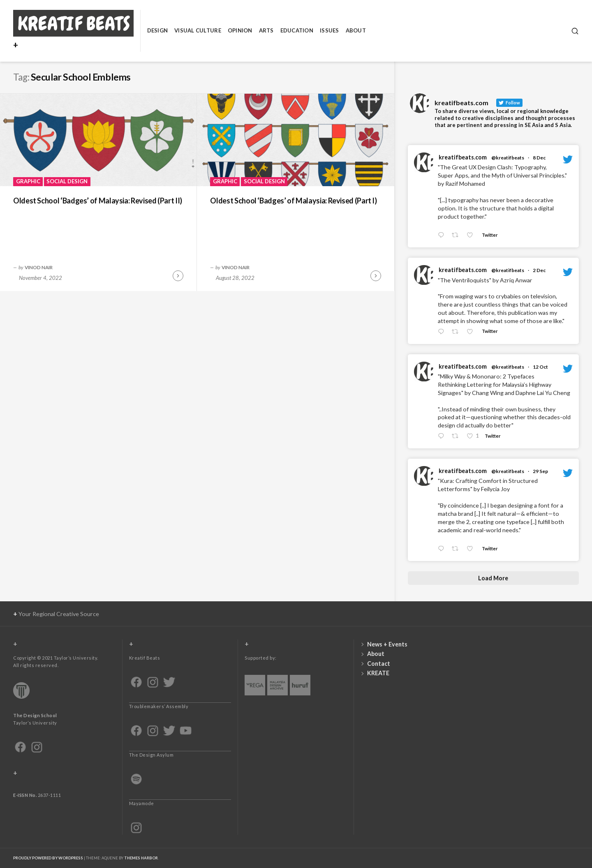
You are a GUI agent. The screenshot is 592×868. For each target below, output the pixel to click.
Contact (379, 664)
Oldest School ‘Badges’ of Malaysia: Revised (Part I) (293, 201)
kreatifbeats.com (463, 157)
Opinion (240, 30)
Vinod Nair (39, 267)
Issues (330, 30)
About (356, 30)
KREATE (378, 673)
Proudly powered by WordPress (48, 858)
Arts (266, 30)
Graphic (28, 181)
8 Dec (539, 158)
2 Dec (539, 270)
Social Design (67, 181)
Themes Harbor (141, 858)
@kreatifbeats (508, 158)
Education (297, 30)
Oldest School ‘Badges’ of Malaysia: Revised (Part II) (98, 201)
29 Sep (540, 471)
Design (158, 30)
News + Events (387, 644)
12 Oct (540, 367)
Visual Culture (198, 30)
